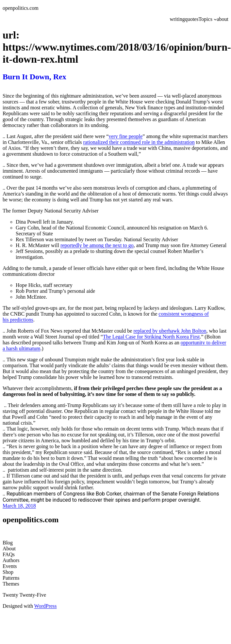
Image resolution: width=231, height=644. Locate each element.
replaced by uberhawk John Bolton (170, 331)
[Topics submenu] (215, 19)
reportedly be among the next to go (97, 245)
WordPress (46, 606)
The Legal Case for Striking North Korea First (151, 337)
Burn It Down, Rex (34, 77)
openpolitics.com (21, 8)
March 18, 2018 (19, 506)
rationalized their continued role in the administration (139, 142)
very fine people (125, 136)
